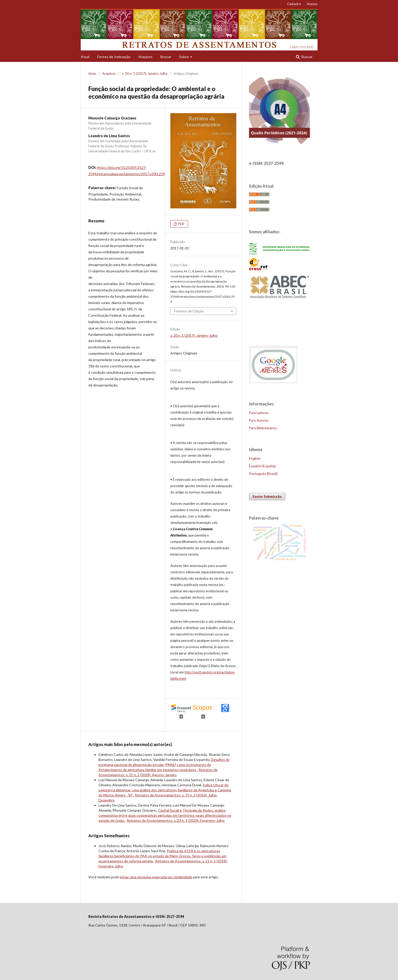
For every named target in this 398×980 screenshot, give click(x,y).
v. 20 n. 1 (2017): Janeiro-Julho (145, 74)
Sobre (184, 57)
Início (92, 74)
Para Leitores (259, 413)
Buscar (166, 57)
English (255, 458)
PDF (181, 224)
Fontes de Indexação (114, 57)
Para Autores (259, 420)
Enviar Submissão (267, 496)
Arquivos (145, 57)
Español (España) (262, 466)
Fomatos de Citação (189, 311)
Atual (85, 57)
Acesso (312, 4)
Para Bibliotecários (263, 428)
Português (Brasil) (263, 474)
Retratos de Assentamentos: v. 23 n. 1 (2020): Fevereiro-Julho (176, 820)
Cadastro (294, 4)
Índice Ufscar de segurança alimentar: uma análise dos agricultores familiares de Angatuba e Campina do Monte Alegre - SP (165, 790)
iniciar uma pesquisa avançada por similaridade (156, 877)
